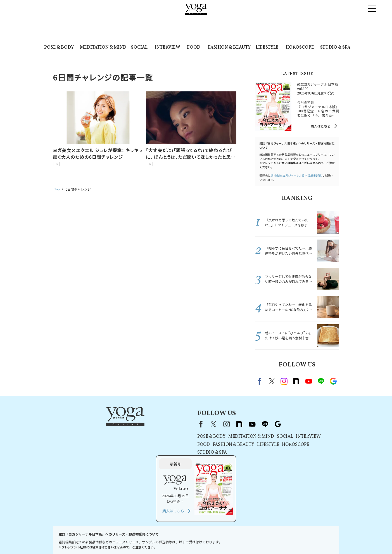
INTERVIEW (168, 48)
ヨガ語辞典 (324, 539)
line (321, 381)
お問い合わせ (67, 539)
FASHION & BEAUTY (229, 48)
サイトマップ (301, 539)
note (296, 381)
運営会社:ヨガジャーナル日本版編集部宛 (296, 175)
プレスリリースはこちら (100, 539)
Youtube (309, 381)
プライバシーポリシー (158, 539)
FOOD (194, 48)
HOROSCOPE (300, 48)
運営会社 (221, 539)
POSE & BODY (59, 48)
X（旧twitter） (272, 381)
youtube (179, 424)
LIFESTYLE (267, 48)
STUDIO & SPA (335, 48)
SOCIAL (139, 48)
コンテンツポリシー (195, 539)
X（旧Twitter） (141, 424)
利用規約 (130, 539)
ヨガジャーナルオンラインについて (259, 539)
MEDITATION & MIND (103, 48)
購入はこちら (320, 126)
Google (333, 381)
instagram (284, 381)
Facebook (260, 381)
